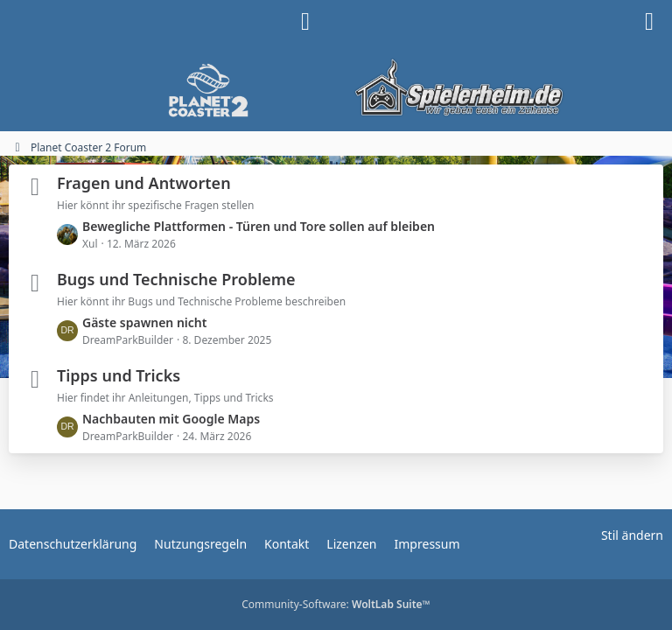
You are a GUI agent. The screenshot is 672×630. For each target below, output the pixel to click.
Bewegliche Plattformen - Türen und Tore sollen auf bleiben (259, 226)
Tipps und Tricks (119, 375)
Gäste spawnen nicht (144, 322)
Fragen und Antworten (144, 183)
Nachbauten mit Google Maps (171, 419)
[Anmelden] (305, 22)
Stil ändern (632, 535)
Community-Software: (336, 604)
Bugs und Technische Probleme (176, 279)
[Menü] (649, 22)
